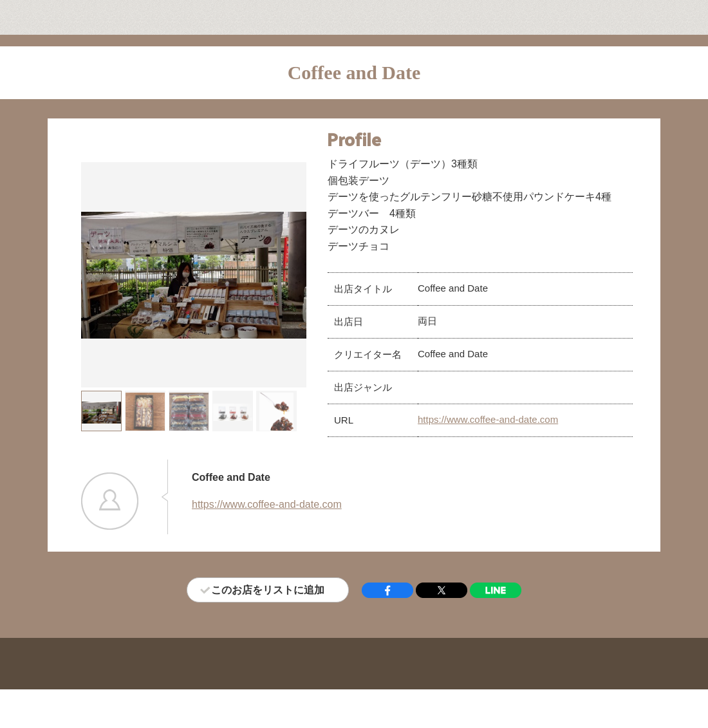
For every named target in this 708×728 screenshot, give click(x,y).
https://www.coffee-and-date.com (488, 419)
